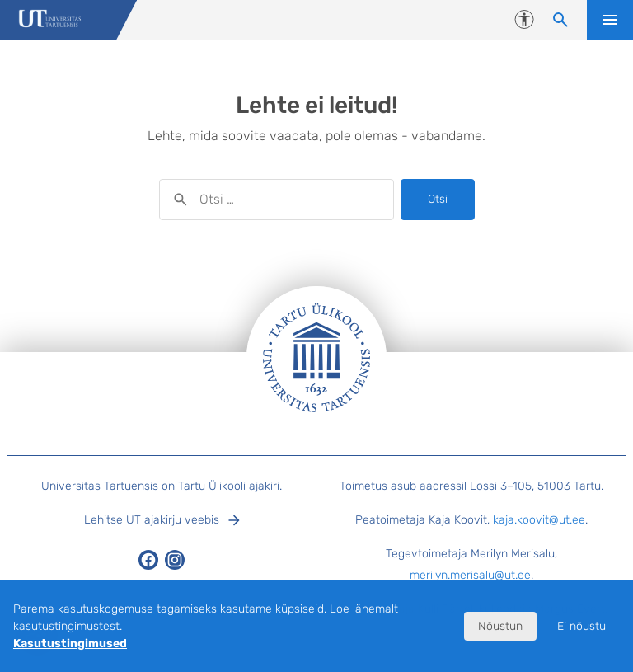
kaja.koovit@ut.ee (539, 520)
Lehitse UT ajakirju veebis (152, 520)
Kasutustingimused (70, 644)
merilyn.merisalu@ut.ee (470, 575)
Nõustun (500, 626)
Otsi (438, 199)
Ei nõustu (581, 626)
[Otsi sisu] (560, 20)
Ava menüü (610, 20)
